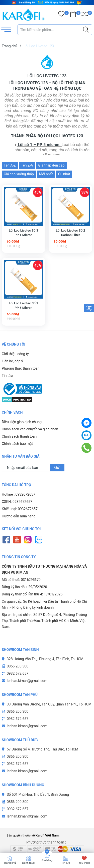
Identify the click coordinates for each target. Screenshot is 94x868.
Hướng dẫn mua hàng (19, 506)
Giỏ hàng (47, 860)
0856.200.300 (18, 656)
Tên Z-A (27, 165)
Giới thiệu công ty (15, 354)
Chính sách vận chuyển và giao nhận (30, 419)
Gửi (57, 458)
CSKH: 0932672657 (17, 492)
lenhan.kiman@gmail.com (27, 671)
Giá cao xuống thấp (19, 174)
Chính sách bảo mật (17, 434)
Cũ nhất (64, 174)
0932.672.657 (18, 664)
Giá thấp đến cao (51, 165)
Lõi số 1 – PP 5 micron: (39, 145)
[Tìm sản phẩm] (55, 30)
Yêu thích (84, 863)
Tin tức (7, 376)
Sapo (84, 826)
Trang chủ (10, 863)
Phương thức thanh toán (21, 368)
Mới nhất (46, 174)
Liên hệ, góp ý (12, 361)
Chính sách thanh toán (19, 427)
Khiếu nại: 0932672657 (20, 499)
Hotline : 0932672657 (19, 485)
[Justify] (86, 30)
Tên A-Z (10, 165)
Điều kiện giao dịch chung (22, 412)
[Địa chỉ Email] (33, 458)
